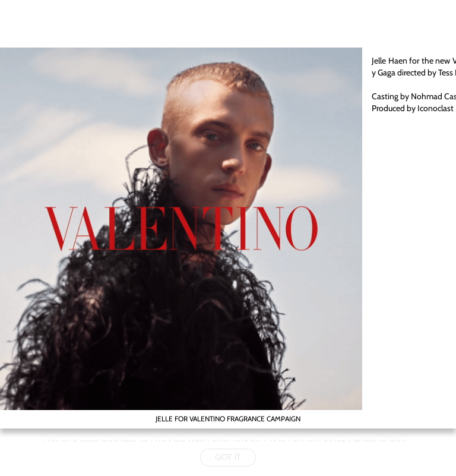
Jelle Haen (390, 61)
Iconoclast (436, 108)
